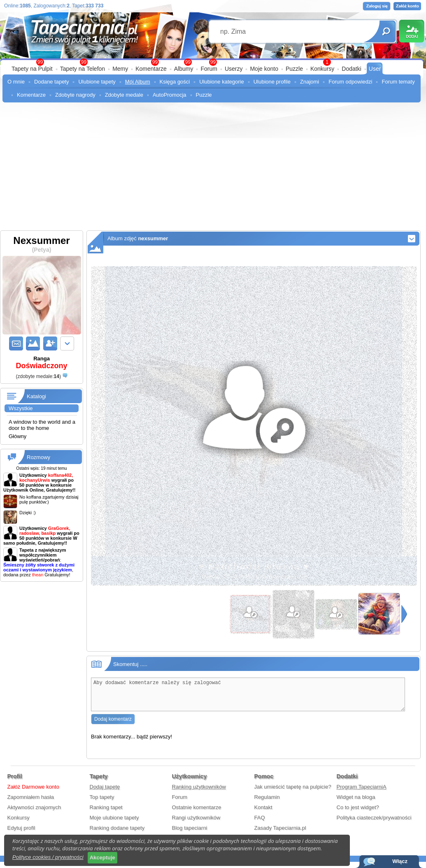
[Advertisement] (213, 169)
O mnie (16, 82)
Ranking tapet (106, 813)
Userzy (234, 69)
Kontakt (263, 813)
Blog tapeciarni (190, 834)
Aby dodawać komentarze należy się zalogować (248, 697)
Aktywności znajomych (34, 813)
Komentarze (151, 69)
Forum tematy (398, 82)
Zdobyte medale (124, 95)
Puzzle (294, 69)
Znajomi (310, 82)
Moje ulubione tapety (114, 824)
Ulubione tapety (97, 82)
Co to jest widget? (358, 813)
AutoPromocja (170, 95)
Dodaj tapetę (105, 793)
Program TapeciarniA (362, 793)
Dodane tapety (52, 82)
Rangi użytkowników (196, 824)
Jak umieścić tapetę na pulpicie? (293, 793)
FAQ (260, 824)
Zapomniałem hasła (31, 803)
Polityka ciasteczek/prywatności (374, 824)
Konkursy (322, 69)
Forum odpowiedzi (350, 82)
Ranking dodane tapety (117, 834)
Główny (17, 436)
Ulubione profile (272, 82)
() (38, 376)
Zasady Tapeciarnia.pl (280, 834)
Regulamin (267, 803)
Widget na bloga (356, 803)
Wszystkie (21, 408)
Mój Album (138, 82)
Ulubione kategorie (221, 82)
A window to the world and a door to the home (42, 425)
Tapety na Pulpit (32, 69)
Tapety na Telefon (83, 69)
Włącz (400, 861)
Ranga (42, 363)
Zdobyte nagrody (75, 95)
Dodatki (351, 69)
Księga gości (175, 82)
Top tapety (102, 803)
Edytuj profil (21, 834)
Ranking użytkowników (199, 793)
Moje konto (264, 69)
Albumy (184, 69)
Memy (120, 69)
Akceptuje (102, 858)
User (375, 69)
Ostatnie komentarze (197, 813)
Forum (209, 69)
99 (213, 62)
